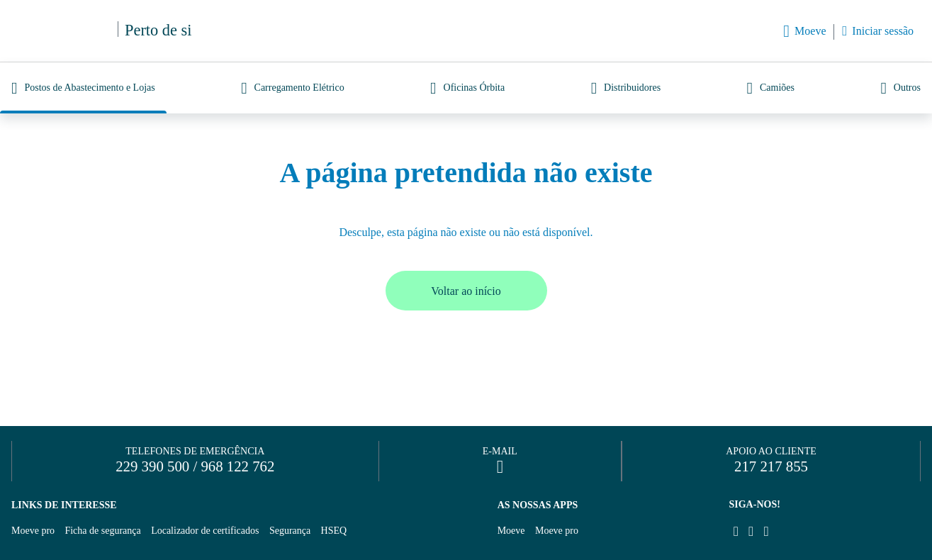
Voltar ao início (466, 291)
